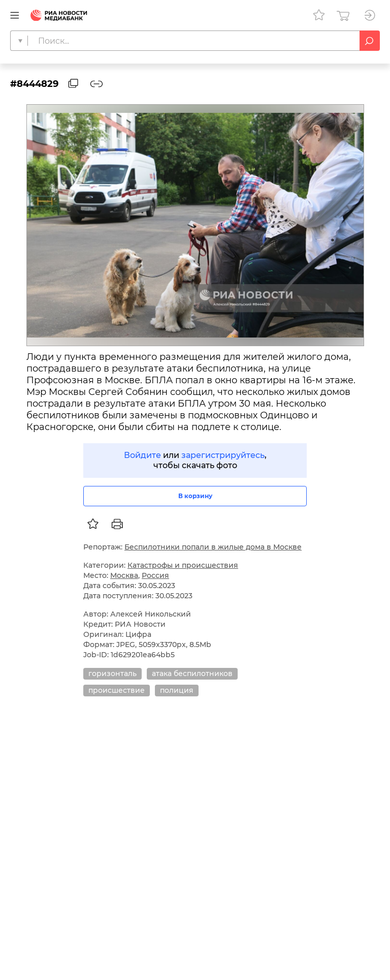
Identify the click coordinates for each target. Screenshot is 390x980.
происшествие (117, 690)
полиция (177, 690)
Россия (155, 575)
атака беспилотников (192, 673)
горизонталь (112, 673)
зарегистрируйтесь (223, 455)
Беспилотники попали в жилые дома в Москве (213, 547)
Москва (124, 575)
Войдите (142, 455)
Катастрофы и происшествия (183, 565)
